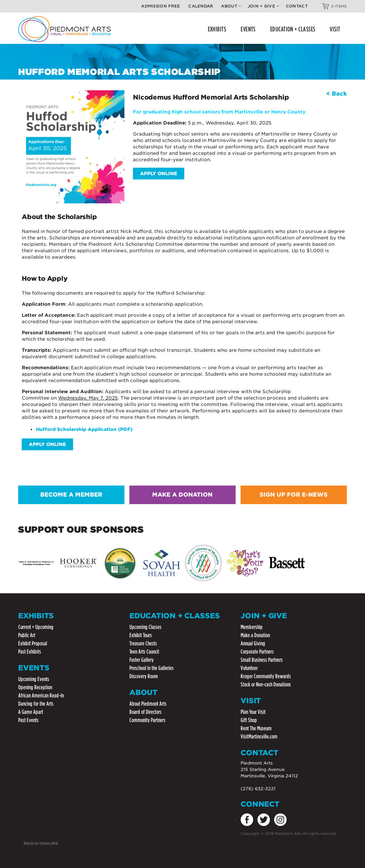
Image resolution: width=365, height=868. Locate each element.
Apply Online (159, 174)
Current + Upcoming (36, 627)
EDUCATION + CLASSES (293, 29)
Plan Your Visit (253, 712)
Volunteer (249, 668)
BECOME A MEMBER (71, 495)
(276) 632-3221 (258, 789)
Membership (252, 627)
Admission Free (161, 6)
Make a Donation (255, 635)
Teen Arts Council (144, 652)
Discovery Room (144, 676)
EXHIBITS (217, 29)
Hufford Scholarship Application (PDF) (84, 429)
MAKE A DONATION (182, 495)
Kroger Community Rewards (266, 676)
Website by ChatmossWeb (41, 843)
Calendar (201, 6)
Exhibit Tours (141, 635)
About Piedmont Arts (148, 704)
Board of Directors (145, 712)
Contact (297, 6)
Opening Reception (35, 687)
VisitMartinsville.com (259, 737)
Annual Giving (253, 643)
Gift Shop (249, 720)
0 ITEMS (339, 6)
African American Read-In (41, 696)
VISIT (335, 29)
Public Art (27, 635)
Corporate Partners (257, 652)
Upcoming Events (34, 679)
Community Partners (147, 720)
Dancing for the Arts (36, 704)
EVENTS (248, 29)
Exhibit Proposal (33, 643)
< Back (336, 94)
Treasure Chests (143, 643)
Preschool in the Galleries (151, 668)
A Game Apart (31, 712)
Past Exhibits (30, 652)
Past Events (28, 720)
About (231, 6)
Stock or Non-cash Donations (266, 684)
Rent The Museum (256, 728)
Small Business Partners (262, 660)
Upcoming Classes (145, 627)
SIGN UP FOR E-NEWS (294, 495)
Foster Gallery (142, 660)
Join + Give (263, 6)
